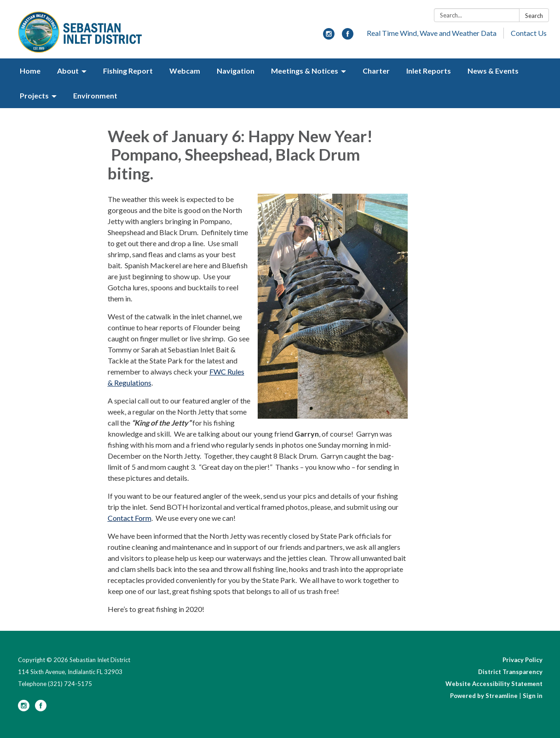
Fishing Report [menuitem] (128, 71)
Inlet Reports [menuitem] (429, 71)
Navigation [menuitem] (236, 71)
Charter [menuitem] (376, 71)
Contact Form (130, 518)
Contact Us (529, 33)
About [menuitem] (68, 71)
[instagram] (329, 37)
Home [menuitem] (30, 71)
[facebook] (348, 37)
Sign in (533, 696)
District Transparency (510, 672)
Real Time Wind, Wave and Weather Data (432, 33)
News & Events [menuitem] (493, 71)
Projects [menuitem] (34, 95)
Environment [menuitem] (95, 95)
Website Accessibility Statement (494, 684)
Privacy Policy (522, 660)
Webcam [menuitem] (185, 71)
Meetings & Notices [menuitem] (305, 71)
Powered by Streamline (484, 696)
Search (534, 16)
